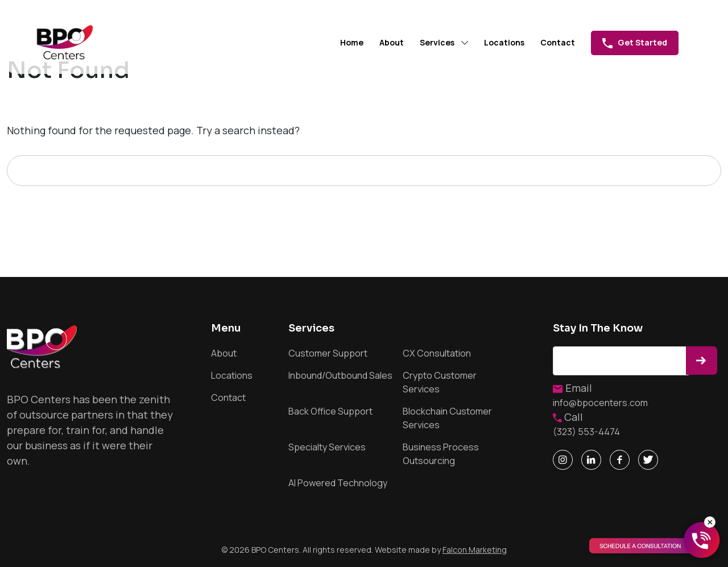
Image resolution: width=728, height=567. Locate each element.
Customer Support (328, 353)
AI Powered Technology (338, 483)
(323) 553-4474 (586, 432)
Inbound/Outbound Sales (340, 375)
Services (437, 42)
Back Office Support (330, 411)
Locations (504, 42)
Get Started (635, 43)
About (392, 42)
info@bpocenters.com (600, 403)
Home (352, 42)
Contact (558, 42)
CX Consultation (437, 353)
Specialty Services (327, 447)
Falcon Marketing (475, 550)
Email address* (621, 361)
